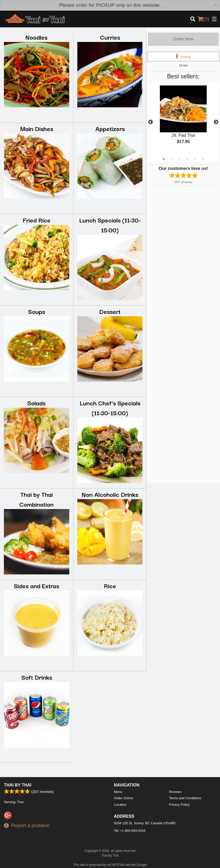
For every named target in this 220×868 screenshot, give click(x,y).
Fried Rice (37, 220)
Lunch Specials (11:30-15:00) (110, 225)
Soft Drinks (37, 677)
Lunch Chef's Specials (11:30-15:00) (110, 408)
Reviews (175, 792)
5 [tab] (195, 159)
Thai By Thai (18, 785)
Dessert (110, 311)
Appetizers (110, 128)
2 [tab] (172, 159)
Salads (36, 403)
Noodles (36, 37)
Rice (110, 585)
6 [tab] (203, 159)
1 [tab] (164, 159)
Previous (150, 122)
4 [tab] (187, 159)
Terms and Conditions (185, 798)
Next (216, 122)
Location (120, 805)
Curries (110, 37)
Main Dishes (37, 128)
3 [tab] (179, 159)
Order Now (183, 39)
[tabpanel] (183, 119)
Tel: (130, 831)
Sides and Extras (36, 585)
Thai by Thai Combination (36, 499)
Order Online (124, 798)
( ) (203, 19)
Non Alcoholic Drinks (110, 494)
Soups (37, 311)
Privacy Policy (179, 805)
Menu (118, 792)
